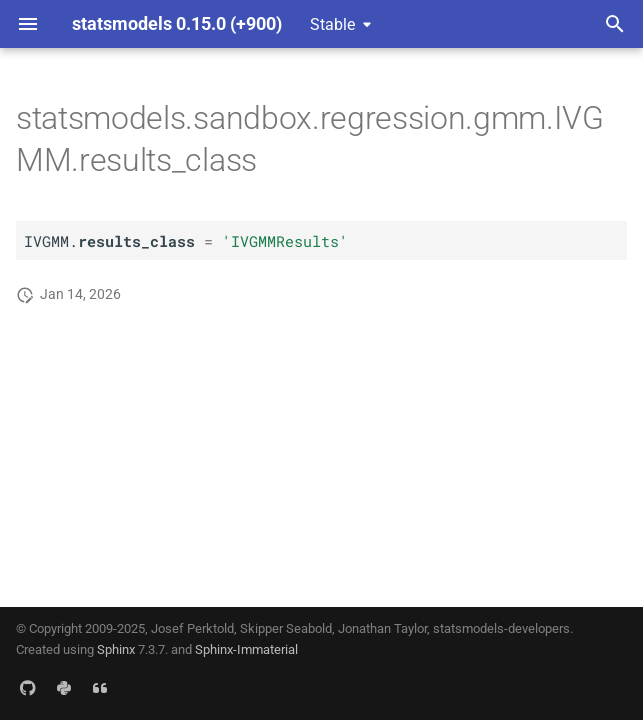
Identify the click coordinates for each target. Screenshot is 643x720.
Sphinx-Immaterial (246, 649)
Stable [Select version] (332, 24)
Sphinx (116, 649)
